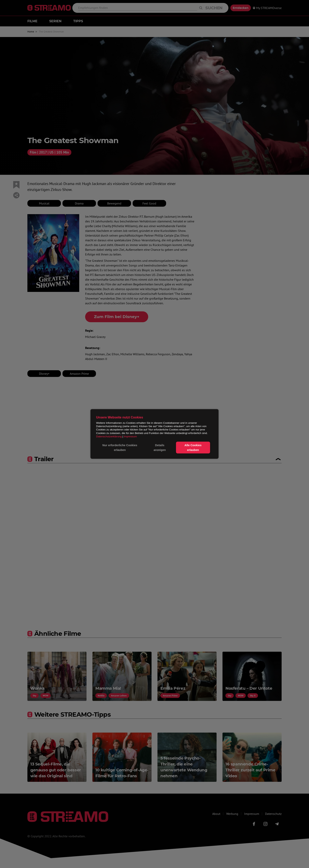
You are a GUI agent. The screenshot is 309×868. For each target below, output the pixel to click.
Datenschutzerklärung (109, 436)
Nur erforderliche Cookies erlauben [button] (120, 448)
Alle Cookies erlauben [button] (193, 448)
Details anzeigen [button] (160, 448)
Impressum (130, 436)
